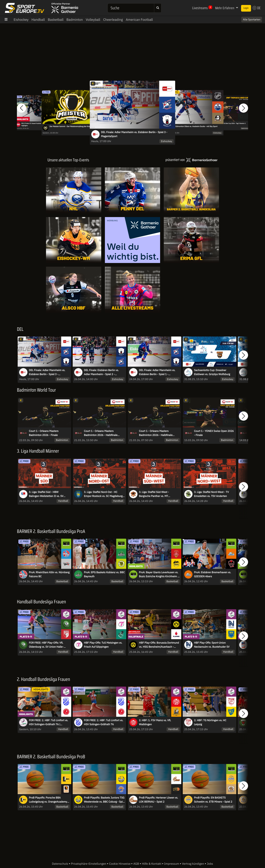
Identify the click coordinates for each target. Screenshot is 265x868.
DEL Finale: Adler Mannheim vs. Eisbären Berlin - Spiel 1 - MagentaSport (157, 372)
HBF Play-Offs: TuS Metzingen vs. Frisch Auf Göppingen (103, 645)
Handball (38, 20)
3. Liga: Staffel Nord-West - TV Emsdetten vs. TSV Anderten (211, 494)
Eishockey (21, 20)
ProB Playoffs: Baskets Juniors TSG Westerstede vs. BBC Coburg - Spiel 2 (104, 800)
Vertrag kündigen (193, 864)
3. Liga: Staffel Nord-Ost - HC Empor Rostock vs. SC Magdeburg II (103, 494)
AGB (136, 864)
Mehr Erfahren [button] (225, 8)
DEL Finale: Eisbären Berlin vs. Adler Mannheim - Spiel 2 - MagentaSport (101, 372)
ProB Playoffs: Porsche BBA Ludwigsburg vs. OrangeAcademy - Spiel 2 (49, 800)
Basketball (56, 20)
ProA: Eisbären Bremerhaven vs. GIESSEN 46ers (212, 574)
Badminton (75, 20)
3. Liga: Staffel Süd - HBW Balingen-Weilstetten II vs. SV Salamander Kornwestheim (46, 494)
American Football (139, 20)
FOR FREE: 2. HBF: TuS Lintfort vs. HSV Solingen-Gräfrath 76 (104, 722)
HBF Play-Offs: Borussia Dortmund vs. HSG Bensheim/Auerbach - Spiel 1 (159, 645)
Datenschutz (60, 864)
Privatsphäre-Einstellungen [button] (89, 864)
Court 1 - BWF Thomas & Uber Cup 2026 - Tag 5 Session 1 (227, 123)
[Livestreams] (132, 290)
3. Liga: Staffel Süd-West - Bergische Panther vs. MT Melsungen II (154, 494)
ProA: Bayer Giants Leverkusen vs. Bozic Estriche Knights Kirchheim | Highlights (159, 575)
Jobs (210, 864)
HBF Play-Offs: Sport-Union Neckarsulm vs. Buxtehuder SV (212, 645)
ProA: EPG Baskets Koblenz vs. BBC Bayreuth (104, 574)
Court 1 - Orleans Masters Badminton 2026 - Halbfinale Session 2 (101, 433)
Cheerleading (113, 20)
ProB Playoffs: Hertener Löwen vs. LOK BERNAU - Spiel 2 (158, 800)
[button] (22, 108)
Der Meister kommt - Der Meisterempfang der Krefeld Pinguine (75, 127)
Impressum (172, 864)
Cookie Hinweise (120, 864)
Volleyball (93, 20)
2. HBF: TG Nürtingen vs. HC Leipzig (210, 722)
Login (246, 8)
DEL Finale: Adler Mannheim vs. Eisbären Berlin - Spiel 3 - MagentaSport (134, 134)
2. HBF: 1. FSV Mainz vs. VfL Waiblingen (155, 722)
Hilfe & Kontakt (152, 864)
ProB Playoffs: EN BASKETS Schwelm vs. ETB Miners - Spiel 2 (213, 800)
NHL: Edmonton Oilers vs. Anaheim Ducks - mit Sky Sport (194, 127)
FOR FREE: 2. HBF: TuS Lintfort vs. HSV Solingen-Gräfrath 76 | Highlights (48, 722)
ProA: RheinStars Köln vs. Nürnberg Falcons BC (49, 574)
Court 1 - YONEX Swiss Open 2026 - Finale (214, 433)
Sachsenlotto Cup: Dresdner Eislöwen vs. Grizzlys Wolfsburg (212, 372)
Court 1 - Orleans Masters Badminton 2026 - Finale (44, 433)
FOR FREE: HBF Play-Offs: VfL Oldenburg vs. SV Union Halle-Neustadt (46, 645)
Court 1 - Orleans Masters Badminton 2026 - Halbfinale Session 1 (156, 433)
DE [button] (257, 8)
